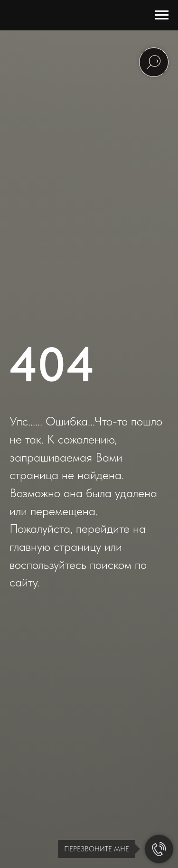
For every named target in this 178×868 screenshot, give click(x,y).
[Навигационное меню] (162, 15)
